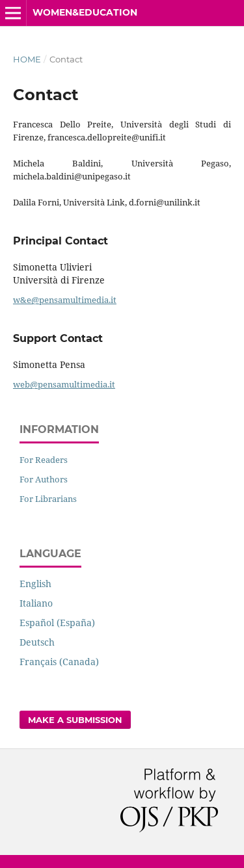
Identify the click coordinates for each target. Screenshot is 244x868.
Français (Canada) (59, 662)
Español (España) (57, 623)
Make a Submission (75, 720)
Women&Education (85, 12)
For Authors (44, 479)
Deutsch (37, 642)
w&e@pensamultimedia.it (65, 300)
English (35, 584)
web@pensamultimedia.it (64, 384)
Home (27, 59)
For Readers (44, 460)
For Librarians (48, 499)
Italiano (36, 603)
